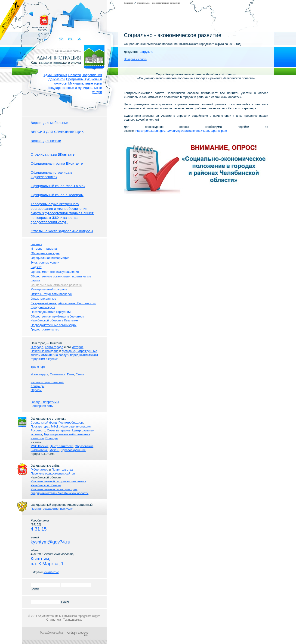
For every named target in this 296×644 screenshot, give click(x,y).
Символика (57, 374)
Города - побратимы (45, 402)
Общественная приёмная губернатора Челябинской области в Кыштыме (58, 318)
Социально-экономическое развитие (56, 285)
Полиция (51, 438)
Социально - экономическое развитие (159, 3)
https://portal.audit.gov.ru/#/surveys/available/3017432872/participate (181, 131)
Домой (61, 39)
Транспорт (38, 367)
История (77, 347)
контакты (51, 572)
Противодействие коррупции (51, 312)
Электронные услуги (45, 262)
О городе (37, 347)
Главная (129, 3)
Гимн (71, 374)
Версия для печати (46, 141)
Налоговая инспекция (76, 426)
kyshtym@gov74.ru (51, 542)
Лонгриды (38, 386)
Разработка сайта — (64, 633)
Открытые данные (43, 299)
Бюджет (36, 267)
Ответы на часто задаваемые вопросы (62, 231)
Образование (84, 446)
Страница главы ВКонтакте (53, 154)
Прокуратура (40, 426)
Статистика (54, 620)
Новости (74, 75)
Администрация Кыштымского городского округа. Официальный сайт (67, 57)
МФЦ (55, 426)
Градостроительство (45, 329)
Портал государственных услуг (52, 509)
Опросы (36, 390)
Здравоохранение (73, 450)
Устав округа (40, 374)
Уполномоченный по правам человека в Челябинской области (59, 483)
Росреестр (38, 430)
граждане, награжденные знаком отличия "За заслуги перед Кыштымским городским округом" (64, 355)
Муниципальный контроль (49, 289)
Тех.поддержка (73, 620)
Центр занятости (61, 446)
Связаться (70, 39)
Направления (92, 75)
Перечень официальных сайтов (53, 473)
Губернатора (40, 470)
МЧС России (39, 446)
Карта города (54, 347)
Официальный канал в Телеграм (57, 195)
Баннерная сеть (42, 406)
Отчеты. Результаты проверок (52, 294)
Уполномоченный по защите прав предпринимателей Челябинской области (60, 491)
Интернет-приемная (45, 249)
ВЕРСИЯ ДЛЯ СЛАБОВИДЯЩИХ (57, 132)
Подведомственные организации (54, 325)
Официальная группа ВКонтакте (57, 163)
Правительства (62, 470)
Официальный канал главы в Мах (58, 186)
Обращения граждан (45, 253)
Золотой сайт (12, 21)
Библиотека (39, 450)
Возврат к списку (136, 59)
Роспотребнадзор (71, 423)
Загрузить (146, 52)
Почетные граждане (45, 351)
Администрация (55, 75)
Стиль (80, 374)
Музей (54, 450)
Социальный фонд (44, 423)
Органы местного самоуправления (55, 272)
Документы (57, 79)
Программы (75, 79)
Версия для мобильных (50, 123)
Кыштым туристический (47, 382)
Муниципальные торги (85, 83)
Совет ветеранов (59, 430)
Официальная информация (50, 258)
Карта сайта (79, 39)
